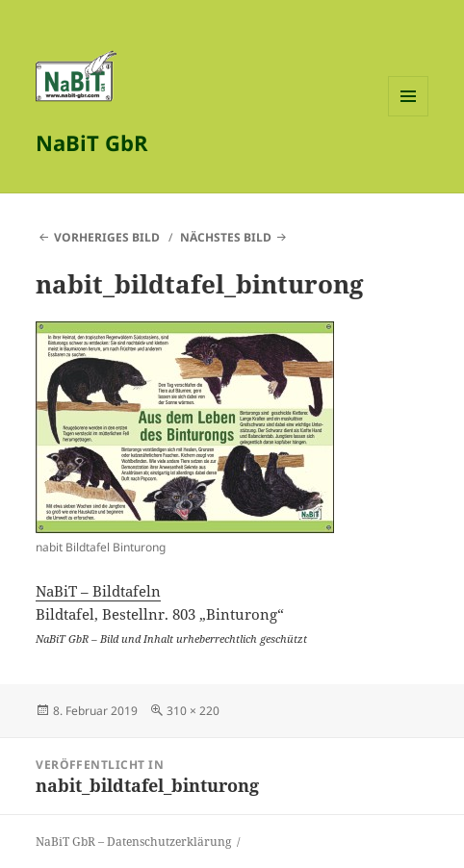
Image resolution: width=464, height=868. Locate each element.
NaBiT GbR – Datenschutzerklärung (133, 842)
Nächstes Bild (226, 237)
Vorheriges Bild (107, 237)
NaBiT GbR (92, 142)
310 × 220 (193, 711)
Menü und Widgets (409, 116)
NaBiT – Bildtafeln (98, 591)
